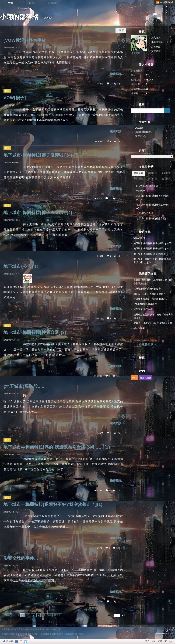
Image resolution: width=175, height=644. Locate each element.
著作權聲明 (57, 634)
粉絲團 (10, 641)
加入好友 (156, 38)
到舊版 (47, 18)
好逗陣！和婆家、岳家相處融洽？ (151, 299)
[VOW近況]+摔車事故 (25, 40)
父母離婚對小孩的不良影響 (147, 289)
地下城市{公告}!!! (21, 266)
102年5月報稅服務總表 (145, 304)
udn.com (170, 634)
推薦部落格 (157, 42)
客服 (81, 634)
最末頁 (57, 615)
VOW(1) (139, 128)
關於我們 (22, 634)
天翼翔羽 (136, 53)
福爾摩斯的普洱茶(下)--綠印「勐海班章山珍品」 (153, 316)
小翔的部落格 (19, 17)
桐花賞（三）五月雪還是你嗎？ (149, 294)
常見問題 (34, 634)
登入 (147, 641)
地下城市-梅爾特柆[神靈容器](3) (35, 332)
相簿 (31, 3)
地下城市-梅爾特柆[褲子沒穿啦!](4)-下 (41, 155)
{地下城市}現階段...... (25, 386)
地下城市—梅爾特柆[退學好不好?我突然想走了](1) (53, 504)
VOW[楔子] (15, 98)
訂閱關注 (156, 47)
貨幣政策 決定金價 (143, 309)
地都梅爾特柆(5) (143, 132)
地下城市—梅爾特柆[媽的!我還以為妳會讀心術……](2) (57, 447)
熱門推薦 (166, 179)
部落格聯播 (146, 378)
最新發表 (138, 173)
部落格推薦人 (148, 344)
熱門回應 (152, 179)
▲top (171, 629)
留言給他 (156, 51)
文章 (10, 3)
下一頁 (47, 615)
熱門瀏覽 (138, 179)
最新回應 (152, 173)
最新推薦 (166, 173)
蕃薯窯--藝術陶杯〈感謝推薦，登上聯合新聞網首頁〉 (153, 282)
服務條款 (45, 634)
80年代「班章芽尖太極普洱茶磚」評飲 (153, 323)
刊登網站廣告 (9, 634)
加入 (154, 641)
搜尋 (167, 111)
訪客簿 (52, 3)
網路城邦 (162, 641)
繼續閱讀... (117, 74)
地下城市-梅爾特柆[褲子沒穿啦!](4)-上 (41, 213)
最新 (121, 30)
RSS (135, 378)
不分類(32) (140, 136)
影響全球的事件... (21, 558)
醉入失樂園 (139, 328)
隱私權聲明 (71, 634)
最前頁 (7, 615)
